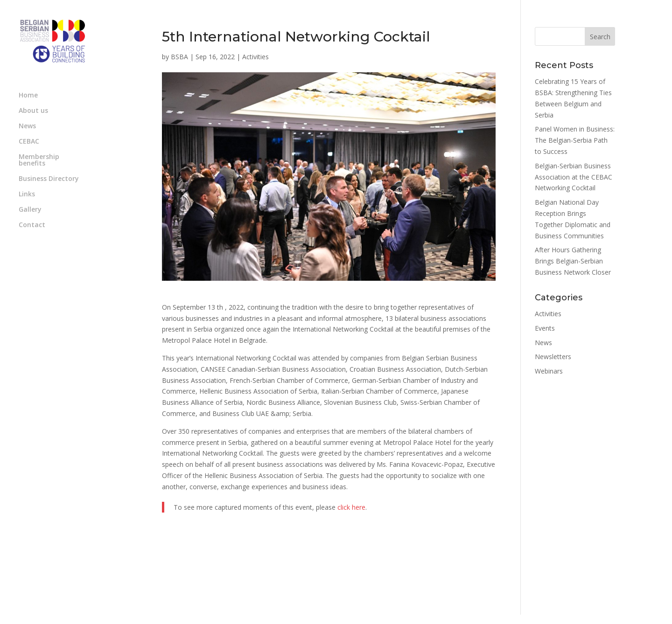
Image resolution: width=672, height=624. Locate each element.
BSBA (179, 57)
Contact (32, 225)
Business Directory (49, 179)
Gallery (30, 210)
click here (351, 507)
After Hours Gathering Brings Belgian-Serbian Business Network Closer (573, 261)
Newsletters (553, 357)
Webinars (549, 371)
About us (33, 111)
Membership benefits (39, 160)
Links (27, 194)
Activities (255, 57)
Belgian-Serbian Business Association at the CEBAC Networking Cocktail (574, 177)
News (27, 126)
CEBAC (29, 142)
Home (28, 96)
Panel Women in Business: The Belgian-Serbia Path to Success (575, 140)
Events (545, 328)
